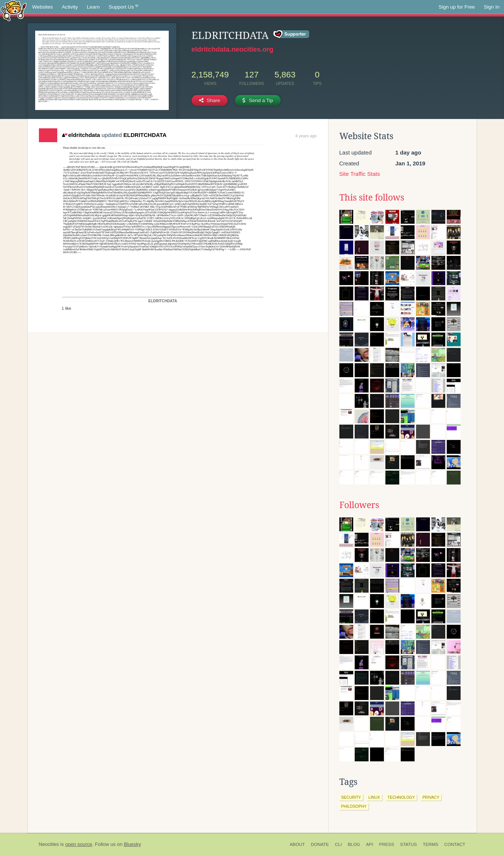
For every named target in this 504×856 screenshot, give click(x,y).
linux (374, 797)
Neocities (49, 844)
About (297, 844)
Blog (354, 844)
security (351, 797)
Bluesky (132, 844)
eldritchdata (81, 135)
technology (401, 797)
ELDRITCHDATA (145, 135)
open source (79, 844)
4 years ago (306, 136)
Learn (93, 7)
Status (408, 844)
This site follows (372, 198)
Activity (70, 7)
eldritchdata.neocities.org (233, 49)
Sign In (492, 7)
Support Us (124, 7)
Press (387, 844)
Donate (320, 844)
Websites (42, 7)
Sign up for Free (457, 7)
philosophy (354, 806)
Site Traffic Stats (360, 174)
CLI (338, 844)
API (369, 844)
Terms (430, 844)
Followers (359, 505)
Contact (455, 844)
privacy (431, 797)
